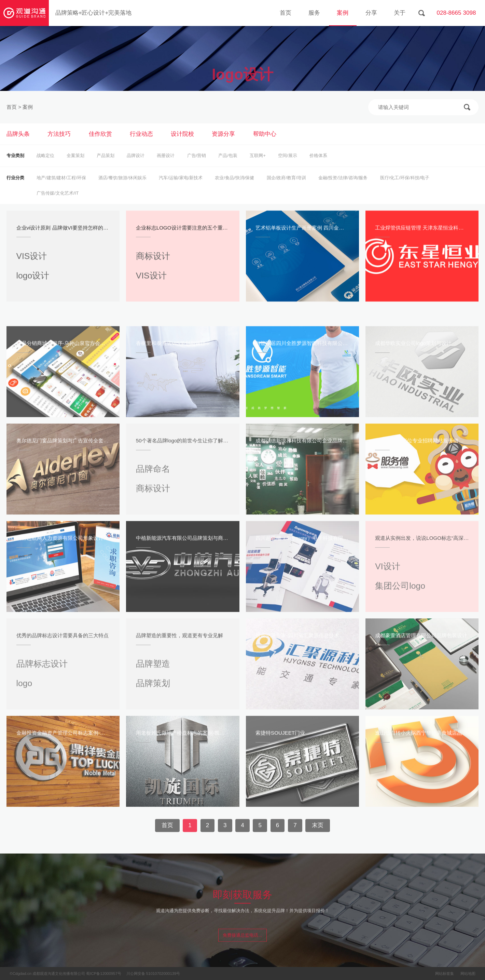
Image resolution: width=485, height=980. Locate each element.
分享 (371, 13)
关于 (400, 13)
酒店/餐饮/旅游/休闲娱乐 (122, 186)
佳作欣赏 (100, 142)
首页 (286, 13)
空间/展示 (288, 164)
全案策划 (75, 164)
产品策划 (106, 164)
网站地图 (468, 974)
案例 (343, 13)
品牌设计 (136, 164)
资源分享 (223, 142)
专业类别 (15, 164)
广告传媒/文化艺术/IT (58, 202)
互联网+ (258, 164)
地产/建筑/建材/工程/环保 (61, 186)
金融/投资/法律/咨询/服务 (343, 186)
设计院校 (182, 142)
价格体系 (318, 164)
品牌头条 (18, 142)
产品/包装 (228, 164)
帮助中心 (265, 142)
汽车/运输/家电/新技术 (181, 186)
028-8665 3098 (456, 13)
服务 (314, 13)
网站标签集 (445, 974)
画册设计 (166, 164)
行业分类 (15, 186)
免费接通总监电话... (242, 943)
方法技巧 (59, 142)
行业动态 (141, 142)
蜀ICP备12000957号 (104, 974)
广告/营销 (197, 164)
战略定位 (45, 164)
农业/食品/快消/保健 (234, 186)
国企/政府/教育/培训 (286, 186)
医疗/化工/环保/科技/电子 (405, 186)
